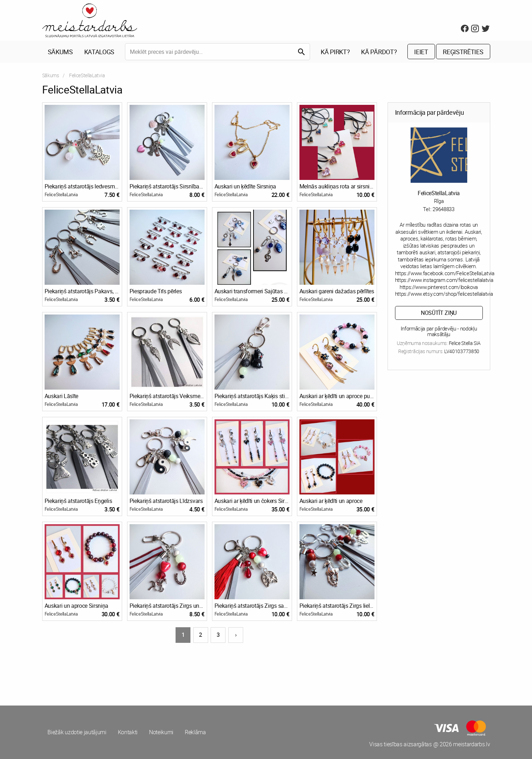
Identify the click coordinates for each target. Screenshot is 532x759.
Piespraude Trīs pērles (156, 291)
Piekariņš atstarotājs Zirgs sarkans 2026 (252, 606)
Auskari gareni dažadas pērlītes (337, 291)
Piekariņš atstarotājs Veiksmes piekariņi (167, 396)
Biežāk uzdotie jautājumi (77, 732)
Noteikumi (161, 732)
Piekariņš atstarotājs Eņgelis (78, 501)
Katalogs (99, 52)
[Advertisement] (153, 670)
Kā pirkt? (335, 52)
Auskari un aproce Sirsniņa (77, 606)
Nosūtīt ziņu (439, 313)
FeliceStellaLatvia (61, 195)
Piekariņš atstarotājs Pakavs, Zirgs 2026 (82, 291)
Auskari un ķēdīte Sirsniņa (245, 186)
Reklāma (195, 732)
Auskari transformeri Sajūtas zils (252, 291)
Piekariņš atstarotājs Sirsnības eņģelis (167, 186)
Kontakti (128, 732)
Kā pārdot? (379, 52)
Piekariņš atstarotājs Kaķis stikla (252, 396)
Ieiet (421, 52)
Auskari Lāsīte (62, 396)
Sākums (60, 52)
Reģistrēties (463, 52)
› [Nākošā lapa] (236, 635)
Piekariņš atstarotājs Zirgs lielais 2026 (337, 606)
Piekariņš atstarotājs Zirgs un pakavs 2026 (167, 606)
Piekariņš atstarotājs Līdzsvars (166, 501)
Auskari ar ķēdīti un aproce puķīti (337, 396)
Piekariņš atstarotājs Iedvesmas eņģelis (82, 186)
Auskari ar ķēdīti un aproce (331, 501)
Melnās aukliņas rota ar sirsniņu (337, 186)
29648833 (443, 209)
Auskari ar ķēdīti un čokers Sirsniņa (252, 501)
